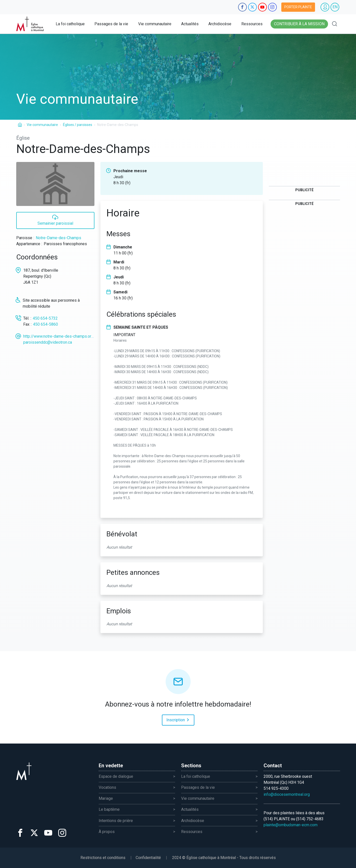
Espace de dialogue (116, 776)
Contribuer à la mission (299, 24)
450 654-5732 (45, 318)
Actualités (190, 24)
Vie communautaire (155, 24)
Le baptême (109, 809)
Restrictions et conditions (103, 858)
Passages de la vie (111, 24)
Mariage (106, 798)
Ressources (252, 24)
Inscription (179, 720)
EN (335, 7)
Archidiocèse (220, 24)
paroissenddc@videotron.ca (48, 342)
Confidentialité (148, 858)
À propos (107, 832)
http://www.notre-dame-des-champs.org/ (59, 336)
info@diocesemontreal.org (287, 794)
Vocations (107, 787)
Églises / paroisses (78, 125)
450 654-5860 (45, 324)
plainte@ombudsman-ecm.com (291, 825)
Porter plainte (298, 7)
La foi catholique (70, 24)
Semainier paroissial (55, 220)
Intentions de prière (116, 821)
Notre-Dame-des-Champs (58, 238)
